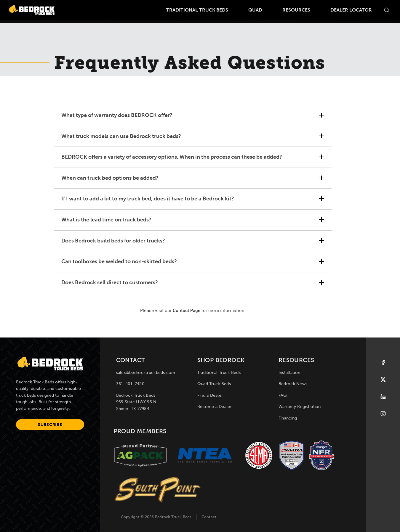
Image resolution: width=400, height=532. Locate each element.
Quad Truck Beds (214, 384)
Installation (289, 373)
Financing (288, 418)
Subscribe (50, 425)
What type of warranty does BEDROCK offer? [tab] (117, 115)
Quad (255, 10)
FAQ (283, 395)
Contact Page (187, 311)
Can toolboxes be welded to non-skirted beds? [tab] (119, 261)
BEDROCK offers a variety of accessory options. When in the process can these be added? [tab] (172, 157)
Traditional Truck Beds (197, 10)
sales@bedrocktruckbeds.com (146, 373)
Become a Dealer (215, 407)
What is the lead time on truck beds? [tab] (106, 220)
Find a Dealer (210, 395)
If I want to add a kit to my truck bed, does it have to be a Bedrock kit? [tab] (148, 199)
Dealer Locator (351, 10)
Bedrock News (293, 384)
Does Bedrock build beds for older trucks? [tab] (113, 241)
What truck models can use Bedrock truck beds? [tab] (121, 136)
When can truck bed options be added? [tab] (110, 178)
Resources (296, 10)
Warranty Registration (300, 407)
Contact (209, 517)
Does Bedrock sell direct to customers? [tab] (110, 282)
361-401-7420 (130, 384)
